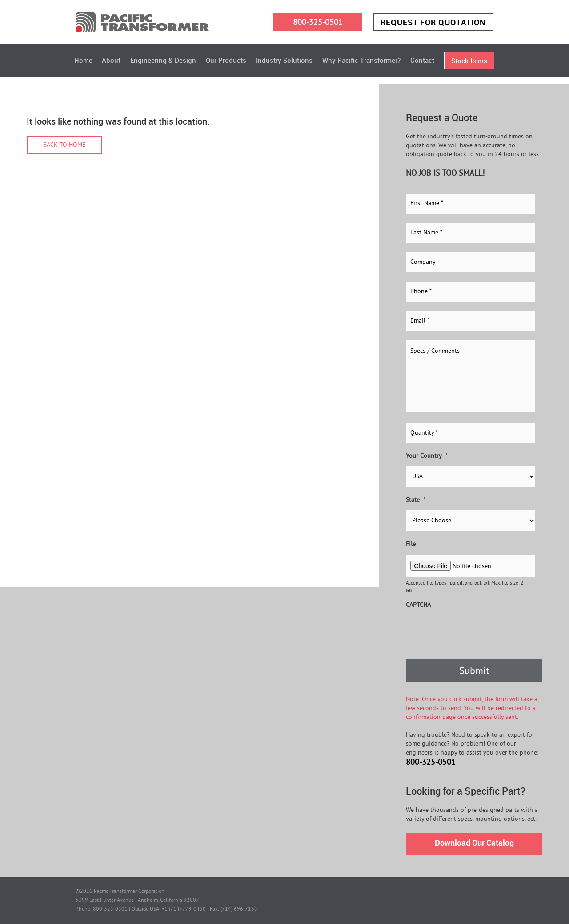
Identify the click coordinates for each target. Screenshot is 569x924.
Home (83, 60)
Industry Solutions (284, 60)
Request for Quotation (433, 22)
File (411, 544)
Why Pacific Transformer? (361, 60)
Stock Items (469, 61)
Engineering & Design (163, 60)
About (111, 60)
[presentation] (473, 633)
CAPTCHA (418, 605)
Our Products (226, 60)
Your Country (427, 456)
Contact (422, 60)
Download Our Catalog (474, 843)
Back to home (64, 145)
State (416, 500)
